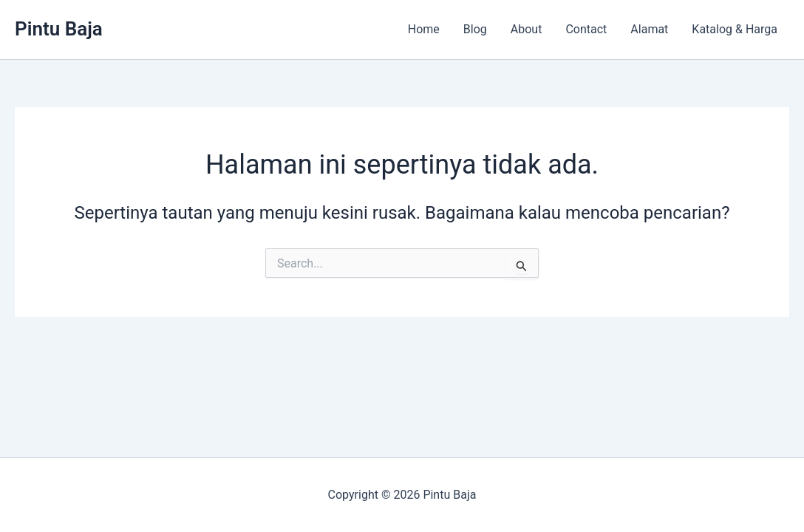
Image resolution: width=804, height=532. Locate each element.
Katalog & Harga (735, 29)
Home (424, 29)
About (527, 29)
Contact (586, 29)
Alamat (649, 29)
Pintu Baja (59, 29)
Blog (475, 29)
